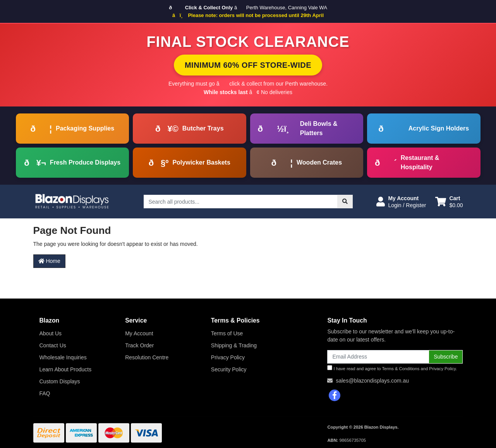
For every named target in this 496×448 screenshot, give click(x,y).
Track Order (139, 345)
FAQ (45, 393)
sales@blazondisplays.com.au (372, 381)
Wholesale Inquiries (63, 357)
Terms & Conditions (401, 369)
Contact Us (53, 345)
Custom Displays (60, 381)
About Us (51, 333)
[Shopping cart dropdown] (449, 202)
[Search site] (345, 202)
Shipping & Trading (234, 345)
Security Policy (229, 369)
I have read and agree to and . (392, 368)
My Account (139, 333)
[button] (401, 202)
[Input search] (241, 202)
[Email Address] (378, 357)
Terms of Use (227, 333)
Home (49, 261)
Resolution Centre (147, 357)
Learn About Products (66, 369)
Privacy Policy (228, 357)
